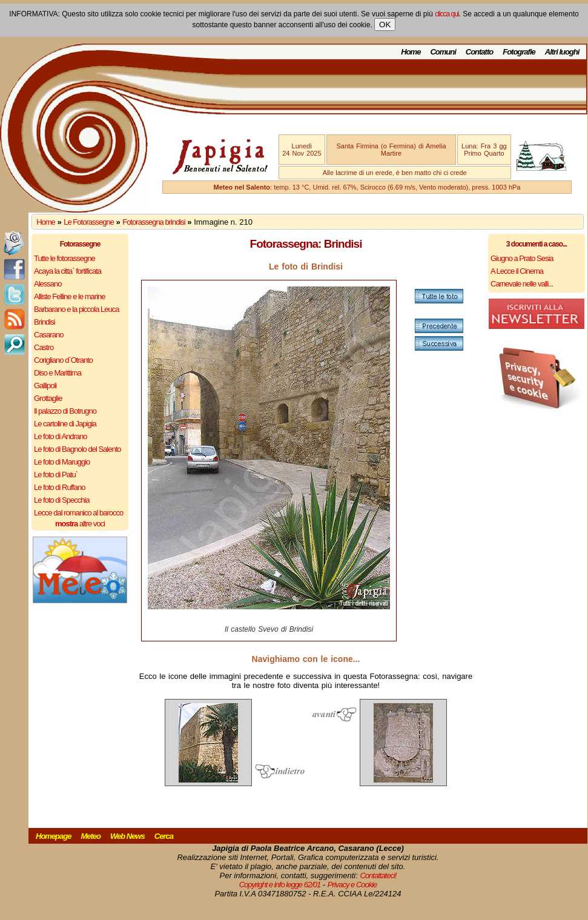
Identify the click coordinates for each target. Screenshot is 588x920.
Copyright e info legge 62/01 (280, 885)
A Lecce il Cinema (517, 271)
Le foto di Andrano (61, 436)
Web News (127, 836)
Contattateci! (378, 875)
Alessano (48, 284)
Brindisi (45, 322)
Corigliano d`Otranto (63, 360)
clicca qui (447, 14)
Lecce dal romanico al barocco (78, 513)
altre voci (80, 524)
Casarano (48, 335)
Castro (44, 347)
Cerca (164, 836)
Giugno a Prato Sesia (522, 258)
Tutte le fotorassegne (64, 258)
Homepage (53, 836)
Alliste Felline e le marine (70, 296)
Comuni (443, 52)
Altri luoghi (562, 52)
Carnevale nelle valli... (522, 284)
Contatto (479, 52)
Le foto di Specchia (62, 500)
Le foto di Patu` (56, 475)
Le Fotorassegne (89, 222)
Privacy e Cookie (352, 885)
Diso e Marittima (58, 373)
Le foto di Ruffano (59, 487)
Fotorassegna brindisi (154, 222)
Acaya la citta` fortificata (68, 271)
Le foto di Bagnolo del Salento (77, 449)
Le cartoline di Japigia (65, 424)
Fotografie (519, 52)
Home (411, 52)
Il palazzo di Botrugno (65, 411)
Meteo (91, 836)
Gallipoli (45, 386)
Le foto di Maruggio (62, 462)
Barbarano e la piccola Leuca (76, 309)
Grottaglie (48, 398)
